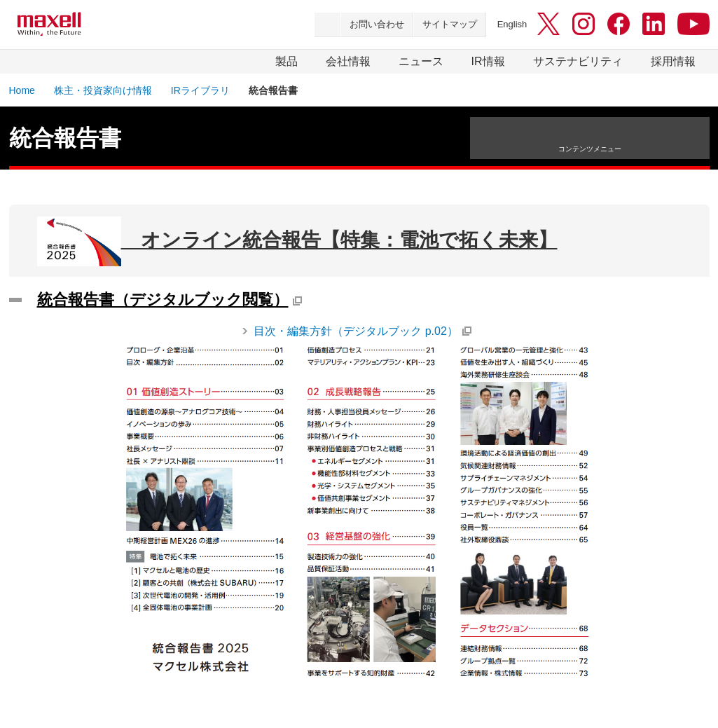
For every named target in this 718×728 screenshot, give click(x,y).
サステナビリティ (578, 61)
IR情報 (488, 61)
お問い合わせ (377, 24)
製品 (286, 61)
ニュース (421, 61)
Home (22, 90)
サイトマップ (450, 24)
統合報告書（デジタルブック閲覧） (163, 300)
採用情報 (673, 61)
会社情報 (348, 61)
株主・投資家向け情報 (103, 90)
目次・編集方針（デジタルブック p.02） (356, 331)
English (512, 24)
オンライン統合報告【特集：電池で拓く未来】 (297, 241)
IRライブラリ (200, 90)
